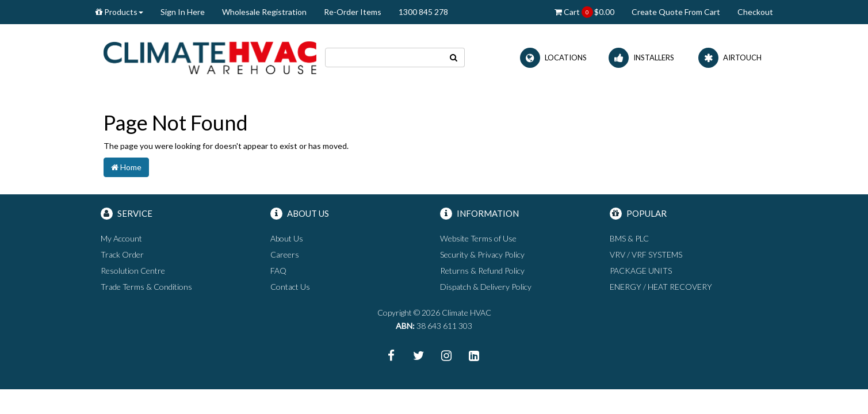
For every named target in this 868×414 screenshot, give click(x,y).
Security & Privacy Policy (482, 254)
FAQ (278, 271)
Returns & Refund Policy (482, 271)
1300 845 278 (423, 12)
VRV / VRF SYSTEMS (646, 254)
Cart (584, 12)
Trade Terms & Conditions (146, 287)
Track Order (122, 254)
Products (119, 12)
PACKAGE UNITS (641, 271)
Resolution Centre (133, 271)
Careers (285, 254)
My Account (121, 238)
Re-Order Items (353, 12)
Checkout (755, 12)
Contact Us (290, 287)
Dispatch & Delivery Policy (486, 287)
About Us (287, 238)
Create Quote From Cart (676, 12)
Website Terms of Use (478, 238)
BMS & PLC (629, 238)
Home (126, 167)
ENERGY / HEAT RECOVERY (661, 287)
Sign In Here (183, 12)
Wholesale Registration (264, 12)
